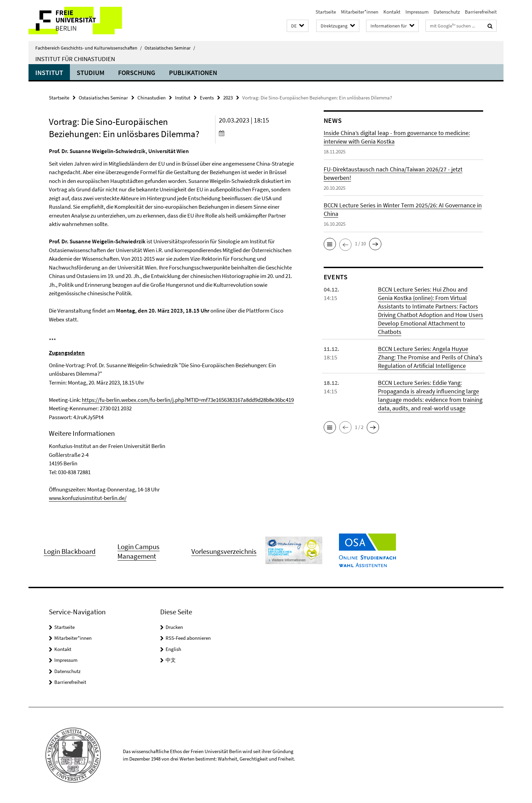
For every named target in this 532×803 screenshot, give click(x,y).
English (173, 649)
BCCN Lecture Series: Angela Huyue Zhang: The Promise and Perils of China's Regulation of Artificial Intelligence (430, 357)
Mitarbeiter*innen (360, 12)
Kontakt (392, 12)
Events (207, 98)
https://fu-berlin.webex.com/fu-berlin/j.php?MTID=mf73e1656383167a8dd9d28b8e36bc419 (188, 400)
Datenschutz (447, 12)
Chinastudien (151, 98)
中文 (171, 660)
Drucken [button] (174, 627)
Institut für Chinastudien (75, 59)
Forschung (137, 72)
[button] (298, 26)
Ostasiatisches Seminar (170, 48)
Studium (91, 72)
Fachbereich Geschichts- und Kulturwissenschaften (89, 48)
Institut (49, 72)
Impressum (417, 12)
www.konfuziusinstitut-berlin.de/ (88, 498)
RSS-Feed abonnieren (188, 638)
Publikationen (193, 72)
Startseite (326, 12)
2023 (228, 98)
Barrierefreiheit (481, 12)
